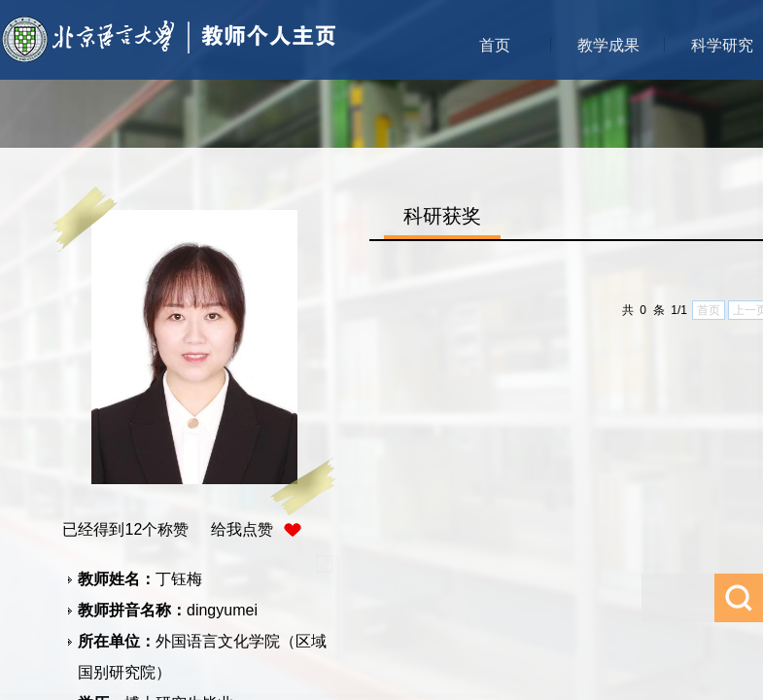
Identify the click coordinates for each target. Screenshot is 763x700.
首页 (495, 45)
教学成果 (608, 45)
